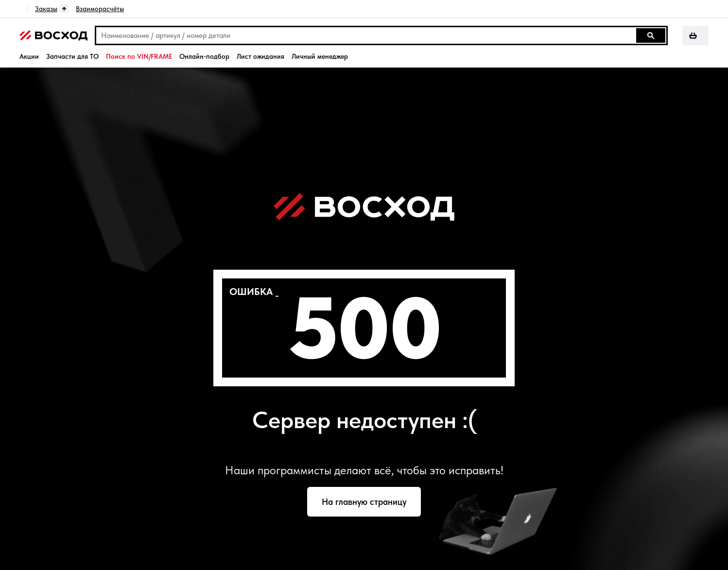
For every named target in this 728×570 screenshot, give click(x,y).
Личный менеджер (320, 56)
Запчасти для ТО (72, 56)
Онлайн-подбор (204, 56)
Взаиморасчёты (100, 9)
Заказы (46, 9)
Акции (29, 56)
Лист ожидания (260, 56)
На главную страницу (364, 502)
